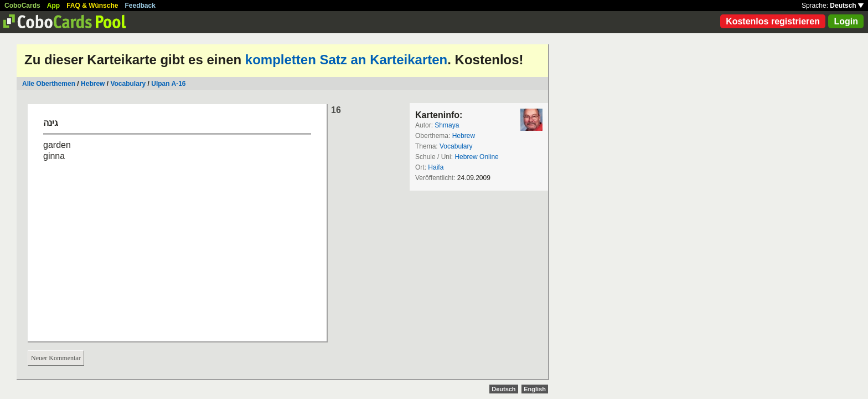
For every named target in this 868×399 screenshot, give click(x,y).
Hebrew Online (476, 157)
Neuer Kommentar (56, 358)
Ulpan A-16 (168, 84)
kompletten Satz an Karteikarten (346, 60)
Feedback (140, 6)
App (53, 6)
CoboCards (22, 6)
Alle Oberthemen (49, 84)
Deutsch (847, 6)
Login (846, 21)
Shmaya (447, 125)
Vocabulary (128, 84)
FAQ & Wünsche (92, 6)
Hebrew (93, 84)
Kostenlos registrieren (773, 21)
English (535, 389)
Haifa (436, 167)
